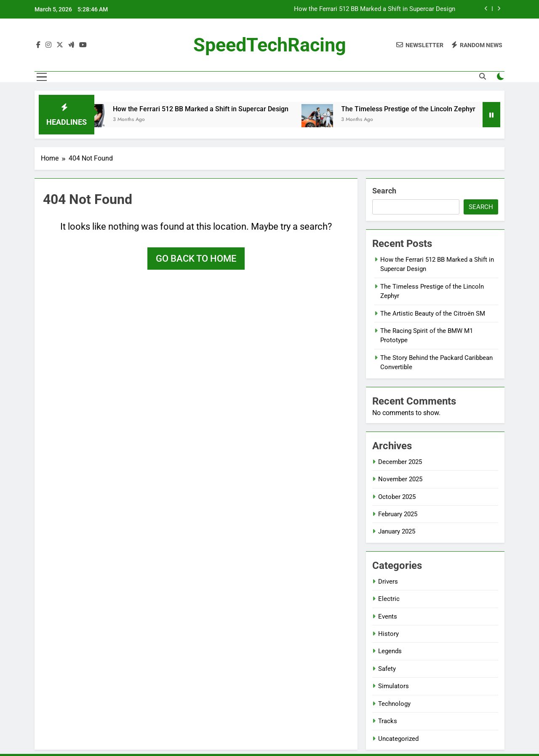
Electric (389, 599)
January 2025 (397, 531)
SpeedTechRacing (270, 45)
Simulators (394, 686)
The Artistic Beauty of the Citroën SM (433, 314)
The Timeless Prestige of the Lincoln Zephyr (415, 109)
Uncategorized (398, 739)
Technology (394, 704)
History (388, 634)
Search (384, 191)
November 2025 (400, 479)
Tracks (388, 721)
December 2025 (400, 462)
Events (388, 617)
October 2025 (397, 497)
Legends (390, 651)
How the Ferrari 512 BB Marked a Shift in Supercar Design (375, 9)
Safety (387, 669)
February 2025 (398, 514)
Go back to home (196, 259)
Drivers (388, 582)
